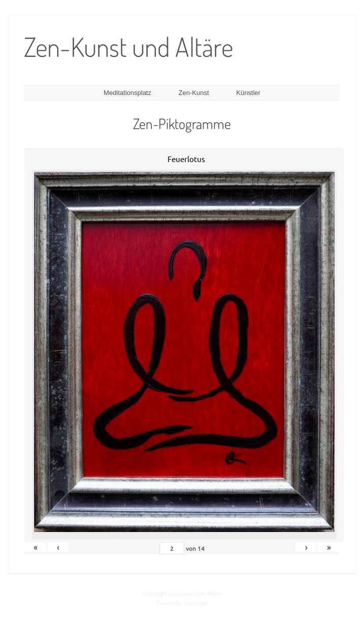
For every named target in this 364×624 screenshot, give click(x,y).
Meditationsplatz (127, 93)
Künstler (248, 93)
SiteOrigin (196, 603)
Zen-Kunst (194, 93)
